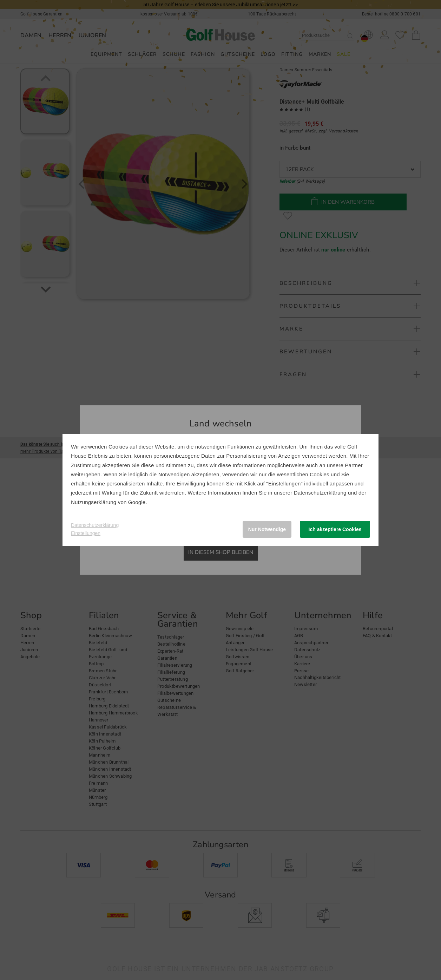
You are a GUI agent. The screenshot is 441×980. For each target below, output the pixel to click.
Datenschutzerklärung (320, 493)
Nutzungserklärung (94, 502)
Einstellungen (86, 533)
